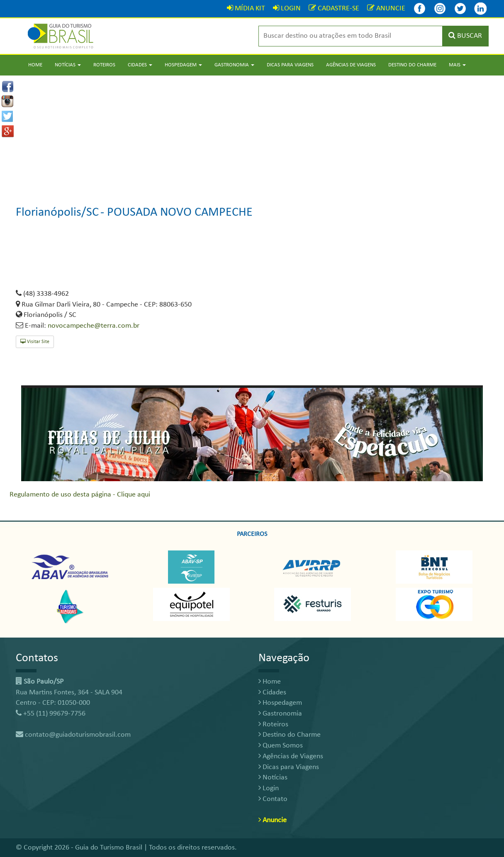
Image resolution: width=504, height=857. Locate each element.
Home (35, 65)
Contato (273, 799)
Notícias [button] (68, 65)
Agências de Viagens (351, 65)
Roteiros (104, 65)
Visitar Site (35, 342)
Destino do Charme (412, 65)
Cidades (272, 693)
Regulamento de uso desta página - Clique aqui (80, 495)
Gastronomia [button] (234, 65)
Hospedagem (280, 703)
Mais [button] (457, 65)
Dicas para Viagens (290, 65)
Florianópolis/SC (57, 213)
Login (269, 788)
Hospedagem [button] (183, 65)
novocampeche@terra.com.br (94, 326)
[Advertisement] (252, 134)
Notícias (273, 778)
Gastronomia (280, 714)
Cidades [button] (140, 65)
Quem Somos (281, 746)
